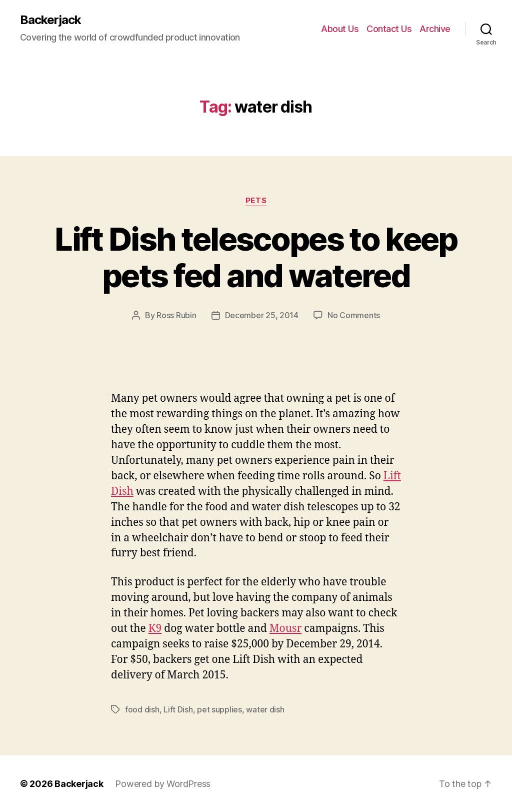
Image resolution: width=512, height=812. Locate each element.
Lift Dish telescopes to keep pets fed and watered (256, 257)
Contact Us (389, 29)
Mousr (286, 629)
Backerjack (50, 20)
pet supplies (219, 709)
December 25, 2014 (262, 315)
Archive (435, 29)
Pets (256, 201)
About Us (340, 29)
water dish (265, 709)
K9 (155, 629)
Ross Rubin (176, 315)
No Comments (354, 315)
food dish (142, 709)
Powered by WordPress (163, 784)
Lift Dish (178, 709)
